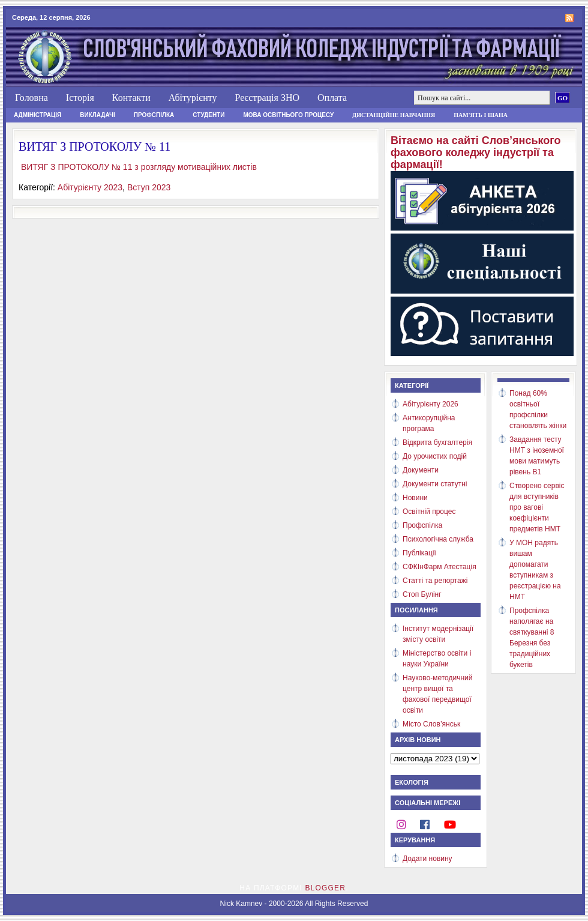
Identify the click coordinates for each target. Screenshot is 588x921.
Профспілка (154, 115)
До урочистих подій (435, 456)
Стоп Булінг (422, 594)
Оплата (332, 98)
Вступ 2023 (149, 187)
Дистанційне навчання (394, 115)
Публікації (419, 553)
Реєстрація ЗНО (267, 98)
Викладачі (97, 115)
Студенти (208, 115)
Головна (31, 98)
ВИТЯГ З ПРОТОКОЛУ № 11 (94, 146)
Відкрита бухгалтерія (437, 442)
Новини (415, 498)
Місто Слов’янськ (431, 724)
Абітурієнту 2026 (430, 404)
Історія (80, 98)
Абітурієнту (193, 98)
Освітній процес (429, 512)
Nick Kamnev (241, 904)
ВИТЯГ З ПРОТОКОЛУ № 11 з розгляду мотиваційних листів (139, 167)
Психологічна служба (438, 539)
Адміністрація (37, 115)
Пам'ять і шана (481, 115)
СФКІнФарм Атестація (439, 567)
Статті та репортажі (435, 581)
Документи (421, 470)
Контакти (131, 98)
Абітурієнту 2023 (90, 187)
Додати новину (427, 859)
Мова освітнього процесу (288, 115)
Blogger (325, 888)
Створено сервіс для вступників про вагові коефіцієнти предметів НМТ (537, 507)
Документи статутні (435, 484)
